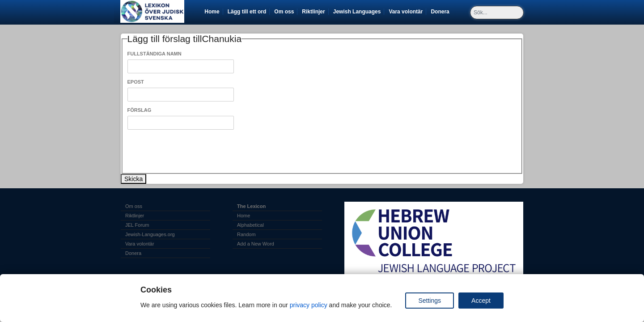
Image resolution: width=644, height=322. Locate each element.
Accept (481, 301)
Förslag (140, 110)
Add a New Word (256, 244)
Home (212, 12)
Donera (441, 12)
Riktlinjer (313, 12)
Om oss (284, 12)
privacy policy (309, 305)
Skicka (133, 179)
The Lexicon (251, 206)
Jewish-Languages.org (150, 234)
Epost (136, 82)
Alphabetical (250, 225)
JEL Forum (137, 225)
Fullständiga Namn (155, 54)
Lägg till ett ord (247, 12)
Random (246, 234)
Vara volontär (407, 12)
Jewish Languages (359, 12)
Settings (430, 301)
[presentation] (195, 152)
